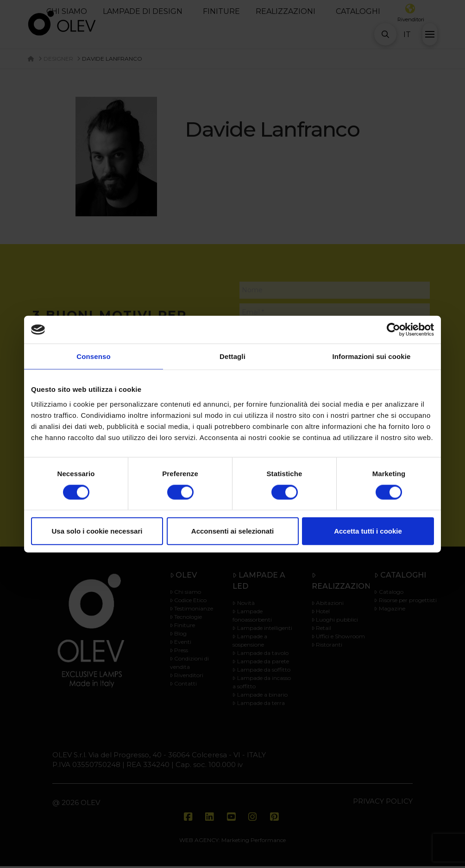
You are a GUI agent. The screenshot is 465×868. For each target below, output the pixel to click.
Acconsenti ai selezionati (232, 531)
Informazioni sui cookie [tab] (372, 356)
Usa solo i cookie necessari (97, 531)
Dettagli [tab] (232, 356)
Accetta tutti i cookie (368, 531)
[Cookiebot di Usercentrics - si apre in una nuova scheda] (393, 330)
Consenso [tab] (93, 356)
